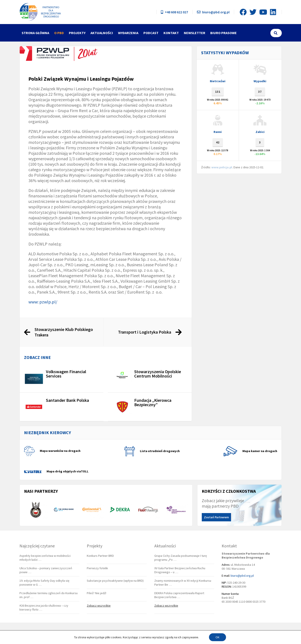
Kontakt (171, 33)
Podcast (151, 33)
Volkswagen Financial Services (66, 374)
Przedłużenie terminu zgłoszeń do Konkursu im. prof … (49, 595)
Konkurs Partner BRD (100, 556)
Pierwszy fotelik (97, 568)
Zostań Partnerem (216, 517)
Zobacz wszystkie (99, 606)
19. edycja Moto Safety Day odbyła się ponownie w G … (44, 583)
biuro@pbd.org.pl (213, 12)
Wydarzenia (128, 33)
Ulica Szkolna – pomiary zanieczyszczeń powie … (46, 570)
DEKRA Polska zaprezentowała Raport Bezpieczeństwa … (179, 595)
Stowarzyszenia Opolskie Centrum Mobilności (158, 374)
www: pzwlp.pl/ (43, 302)
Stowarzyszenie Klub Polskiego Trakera (64, 332)
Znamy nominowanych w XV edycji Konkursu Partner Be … (183, 583)
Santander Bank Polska (67, 400)
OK (217, 637)
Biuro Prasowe (224, 33)
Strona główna (35, 33)
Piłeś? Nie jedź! (97, 593)
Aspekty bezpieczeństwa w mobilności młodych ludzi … (45, 558)
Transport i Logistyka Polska (145, 332)
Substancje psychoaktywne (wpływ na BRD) (115, 581)
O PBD (59, 33)
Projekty (77, 33)
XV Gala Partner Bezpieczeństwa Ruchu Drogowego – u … (180, 570)
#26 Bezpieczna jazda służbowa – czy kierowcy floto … (44, 607)
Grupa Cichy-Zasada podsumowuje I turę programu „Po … (181, 558)
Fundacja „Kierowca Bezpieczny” (153, 402)
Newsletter (195, 33)
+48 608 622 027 (174, 12)
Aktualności (102, 33)
